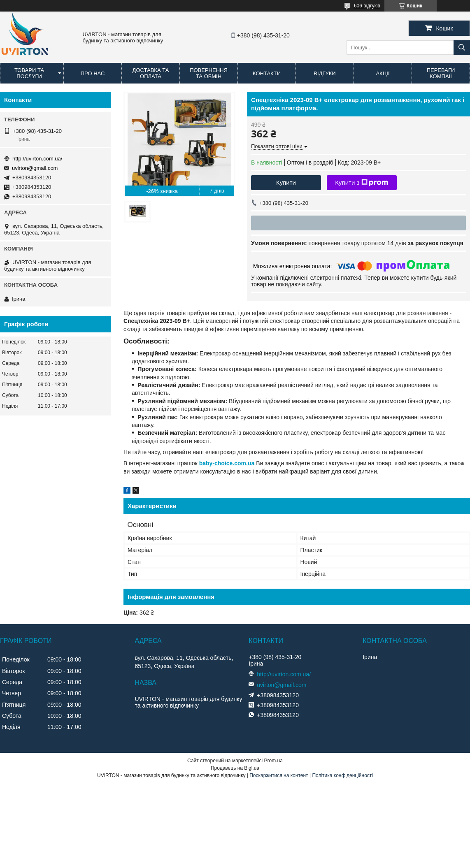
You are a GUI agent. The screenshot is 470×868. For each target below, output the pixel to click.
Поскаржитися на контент (279, 775)
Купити (286, 182)
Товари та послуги (29, 73)
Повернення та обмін (209, 73)
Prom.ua (273, 761)
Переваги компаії (441, 73)
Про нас (93, 73)
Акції (383, 73)
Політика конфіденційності (342, 775)
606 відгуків (367, 6)
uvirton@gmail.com (35, 168)
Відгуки (325, 73)
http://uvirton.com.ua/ (37, 159)
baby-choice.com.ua (227, 463)
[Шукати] (462, 48)
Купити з (362, 183)
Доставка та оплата (151, 73)
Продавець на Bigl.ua (235, 768)
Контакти (267, 73)
